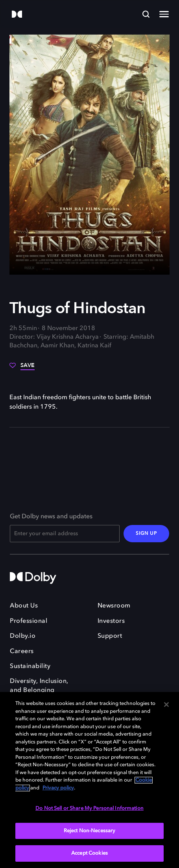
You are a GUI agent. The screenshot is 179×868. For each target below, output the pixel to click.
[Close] (166, 705)
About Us (24, 606)
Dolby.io (23, 636)
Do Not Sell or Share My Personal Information (89, 808)
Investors (111, 621)
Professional (29, 621)
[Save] (22, 368)
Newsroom (114, 606)
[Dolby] (17, 15)
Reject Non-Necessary (90, 831)
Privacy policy (58, 788)
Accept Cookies (89, 853)
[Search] (146, 14)
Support (110, 636)
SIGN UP (146, 534)
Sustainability (30, 666)
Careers (22, 651)
